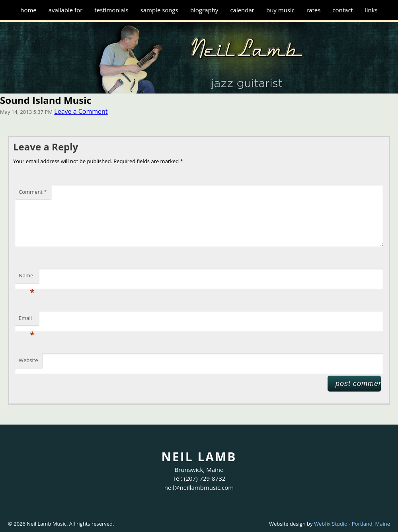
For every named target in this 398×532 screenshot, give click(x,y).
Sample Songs (159, 10)
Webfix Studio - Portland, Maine (352, 524)
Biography (204, 10)
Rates (313, 10)
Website (28, 360)
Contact (343, 10)
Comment (33, 192)
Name (27, 277)
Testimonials (111, 10)
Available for (66, 10)
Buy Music (280, 10)
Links (371, 10)
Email (27, 320)
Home (28, 10)
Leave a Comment (81, 111)
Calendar (242, 10)
